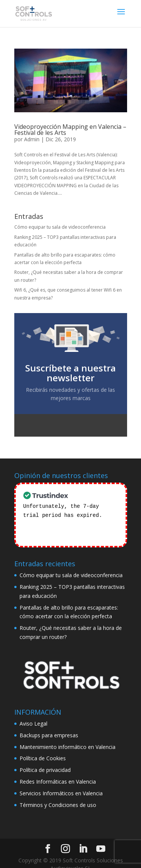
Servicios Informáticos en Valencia (61, 783)
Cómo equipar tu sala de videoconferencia (60, 227)
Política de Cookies (43, 749)
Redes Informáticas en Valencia (58, 772)
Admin (32, 139)
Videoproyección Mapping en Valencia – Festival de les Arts (70, 130)
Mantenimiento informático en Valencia (67, 737)
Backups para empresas (49, 725)
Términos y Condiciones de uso (58, 795)
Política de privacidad (45, 760)
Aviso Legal (33, 714)
